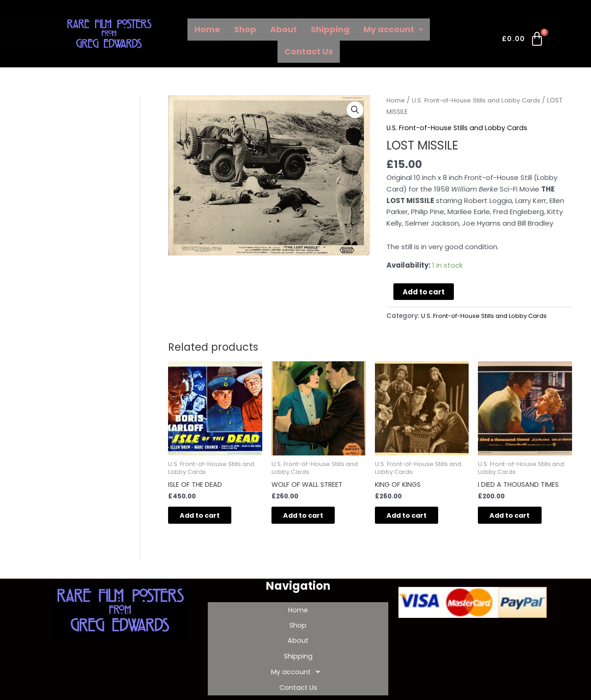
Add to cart (424, 291)
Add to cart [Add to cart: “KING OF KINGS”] (414, 517)
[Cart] (523, 41)
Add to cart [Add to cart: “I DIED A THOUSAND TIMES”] (517, 517)
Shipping (330, 29)
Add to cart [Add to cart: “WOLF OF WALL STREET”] (311, 517)
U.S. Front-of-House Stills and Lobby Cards (479, 100)
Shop (245, 29)
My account (393, 29)
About (283, 29)
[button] (355, 110)
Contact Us (309, 51)
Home (207, 29)
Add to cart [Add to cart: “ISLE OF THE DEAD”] (208, 517)
